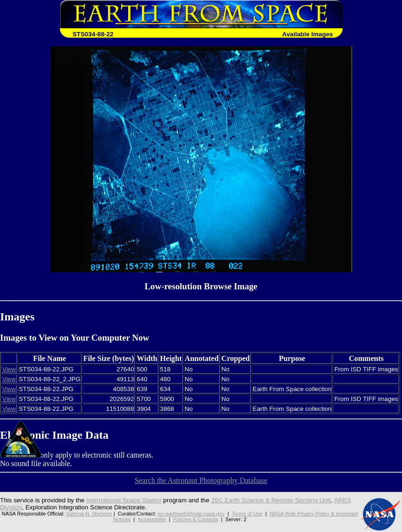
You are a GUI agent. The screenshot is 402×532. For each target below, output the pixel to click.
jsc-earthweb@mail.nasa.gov (191, 514)
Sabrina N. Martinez (89, 514)
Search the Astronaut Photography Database (201, 480)
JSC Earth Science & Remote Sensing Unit (271, 500)
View (9, 369)
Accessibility (152, 519)
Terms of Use (247, 514)
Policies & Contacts (195, 519)
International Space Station (124, 500)
